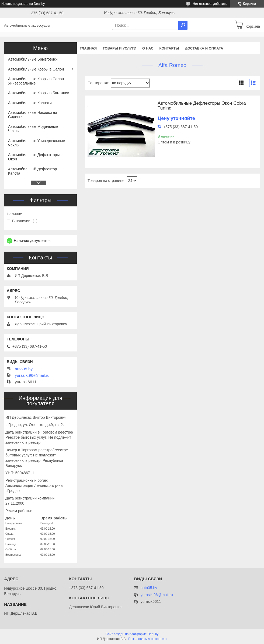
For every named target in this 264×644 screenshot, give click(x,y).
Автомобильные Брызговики (33, 59)
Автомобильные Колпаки (30, 103)
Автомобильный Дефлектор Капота (32, 171)
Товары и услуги (119, 48)
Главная (88, 48)
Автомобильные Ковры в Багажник (39, 93)
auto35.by (24, 369)
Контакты (169, 48)
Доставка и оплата (204, 48)
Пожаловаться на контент (147, 639)
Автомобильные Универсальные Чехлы (37, 143)
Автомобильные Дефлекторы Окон (34, 157)
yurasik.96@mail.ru (32, 375)
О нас (148, 48)
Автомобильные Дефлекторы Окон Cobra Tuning (202, 106)
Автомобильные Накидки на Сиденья (33, 115)
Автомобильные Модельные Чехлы (33, 129)
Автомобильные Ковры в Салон (36, 69)
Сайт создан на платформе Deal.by (132, 634)
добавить (220, 4)
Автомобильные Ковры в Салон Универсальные (36, 81)
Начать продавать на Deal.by (23, 4)
